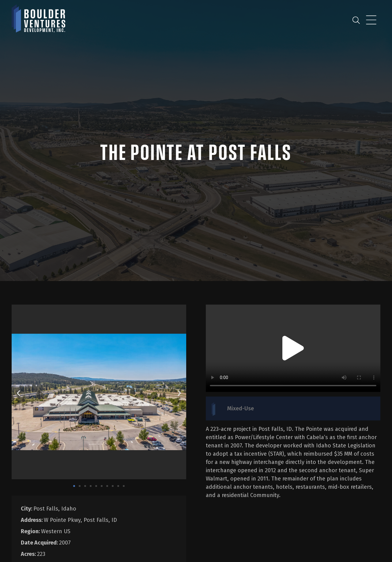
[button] (19, 393)
